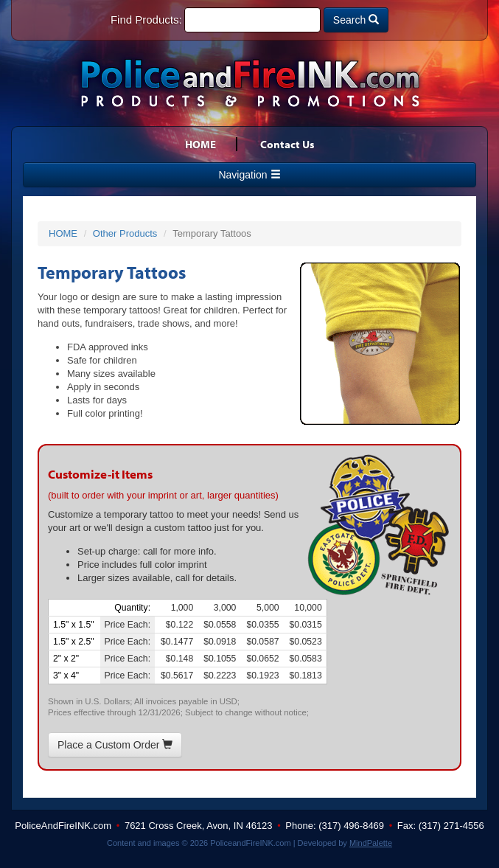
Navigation (249, 175)
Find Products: (146, 20)
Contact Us (287, 144)
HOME (200, 144)
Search (356, 20)
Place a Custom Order (115, 745)
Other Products (125, 233)
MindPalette (371, 843)
